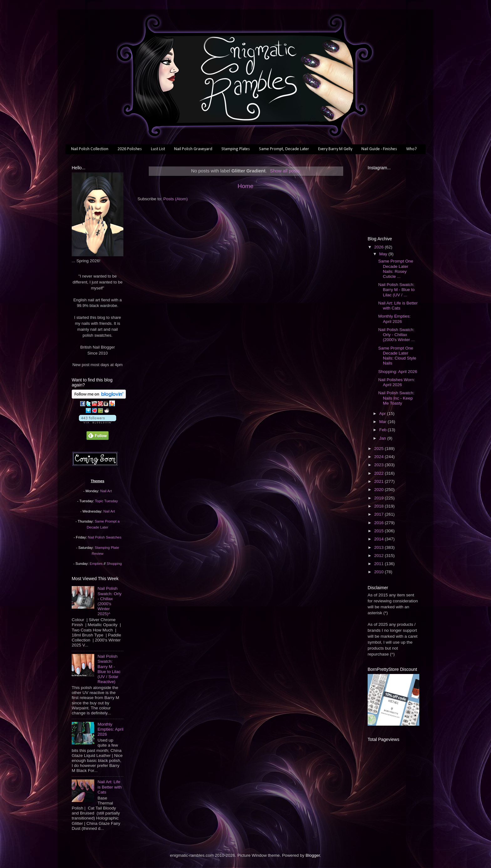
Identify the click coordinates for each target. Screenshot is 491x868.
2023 (380, 465)
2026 (380, 247)
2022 (380, 473)
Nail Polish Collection (90, 149)
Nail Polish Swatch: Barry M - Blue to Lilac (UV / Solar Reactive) (109, 669)
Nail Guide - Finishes (379, 149)
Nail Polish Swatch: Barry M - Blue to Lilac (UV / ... (396, 290)
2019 (380, 498)
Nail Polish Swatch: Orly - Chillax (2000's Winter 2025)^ (109, 601)
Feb (383, 430)
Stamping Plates (236, 149)
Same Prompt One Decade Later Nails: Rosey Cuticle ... (396, 269)
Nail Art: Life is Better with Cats (109, 787)
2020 (380, 490)
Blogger (313, 855)
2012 (380, 556)
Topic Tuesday (106, 501)
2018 (380, 506)
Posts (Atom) (176, 199)
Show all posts (285, 171)
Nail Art (106, 491)
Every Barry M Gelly (335, 149)
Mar (383, 422)
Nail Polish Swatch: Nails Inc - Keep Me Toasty (396, 398)
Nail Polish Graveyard (193, 149)
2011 (380, 564)
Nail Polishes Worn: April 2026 (397, 382)
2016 (380, 523)
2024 (380, 457)
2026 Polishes (130, 149)
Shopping (114, 564)
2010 (380, 572)
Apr (383, 414)
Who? (411, 149)
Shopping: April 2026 (398, 372)
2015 (380, 531)
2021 (380, 481)
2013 (380, 547)
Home (246, 186)
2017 (380, 514)
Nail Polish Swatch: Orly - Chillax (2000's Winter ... (397, 335)
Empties (96, 564)
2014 (380, 539)
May (384, 254)
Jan (383, 438)
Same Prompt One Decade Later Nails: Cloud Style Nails (397, 356)
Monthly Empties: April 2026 (110, 729)
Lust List (158, 149)
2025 (380, 449)
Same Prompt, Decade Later (284, 149)
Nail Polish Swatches (105, 537)
